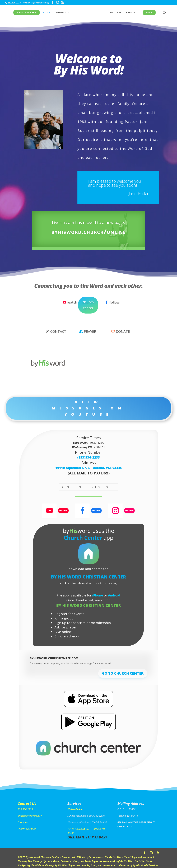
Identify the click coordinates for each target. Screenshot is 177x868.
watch (72, 302)
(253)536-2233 (89, 457)
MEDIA (115, 13)
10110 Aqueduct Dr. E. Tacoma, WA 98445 (89, 468)
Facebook (23, 822)
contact (58, 331)
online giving (88, 487)
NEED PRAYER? (25, 13)
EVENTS (132, 13)
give (150, 13)
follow (114, 302)
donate (123, 331)
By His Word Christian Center (88, 577)
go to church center (123, 673)
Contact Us (27, 804)
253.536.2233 (25, 809)
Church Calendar (27, 829)
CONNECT (60, 13)
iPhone (98, 595)
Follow (63, 511)
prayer (90, 331)
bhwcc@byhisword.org (30, 816)
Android (114, 595)
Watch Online (75, 809)
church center (88, 305)
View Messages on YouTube (88, 408)
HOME (45, 13)
